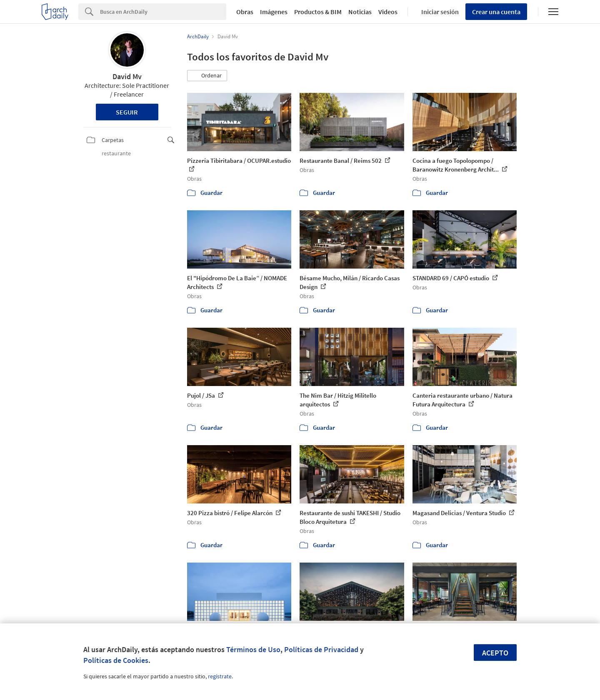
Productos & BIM (318, 12)
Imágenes (274, 12)
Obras (245, 12)
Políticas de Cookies (116, 660)
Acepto (495, 653)
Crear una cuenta (496, 12)
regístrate (220, 676)
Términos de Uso (253, 649)
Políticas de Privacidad (321, 649)
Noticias (360, 12)
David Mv (127, 76)
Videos (388, 12)
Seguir (127, 112)
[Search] (163, 12)
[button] (207, 76)
